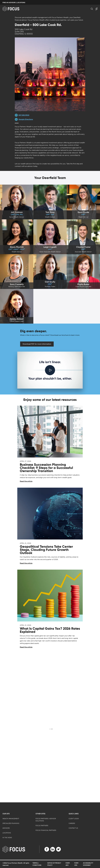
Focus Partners (42, 826)
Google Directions (26, 119)
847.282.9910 (24, 115)
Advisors (6, 828)
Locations (7, 833)
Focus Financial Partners (46, 830)
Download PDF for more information (37, 344)
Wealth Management (11, 819)
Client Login (74, 819)
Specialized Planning (11, 823)
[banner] (14, 9)
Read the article (26, 481)
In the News (7, 838)
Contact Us (73, 828)
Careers (72, 823)
